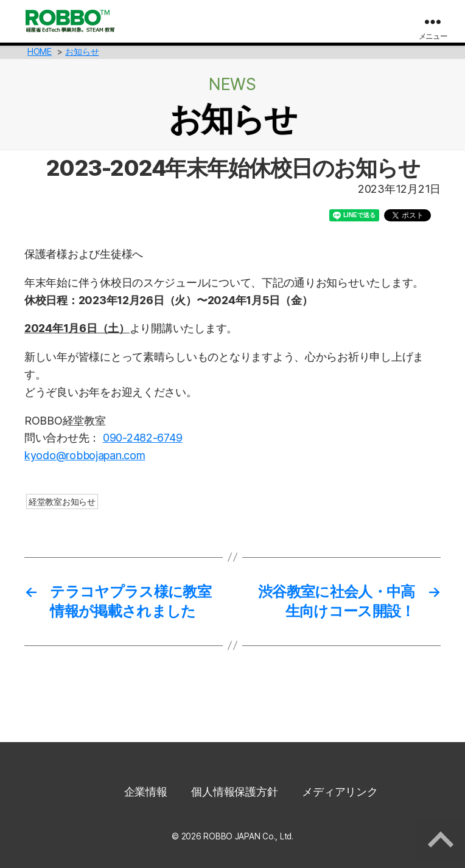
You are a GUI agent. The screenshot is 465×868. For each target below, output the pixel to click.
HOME (40, 51)
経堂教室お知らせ (62, 502)
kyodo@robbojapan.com (85, 455)
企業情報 (146, 792)
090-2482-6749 (143, 438)
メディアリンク (340, 792)
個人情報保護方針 (234, 792)
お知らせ (82, 51)
